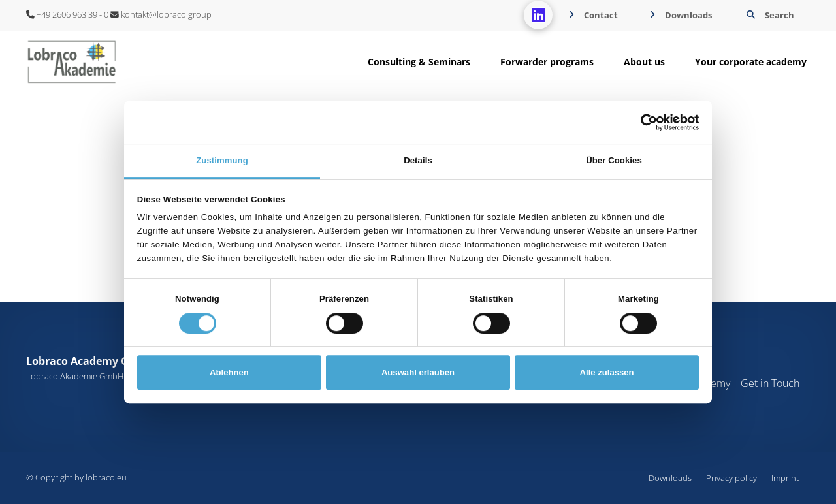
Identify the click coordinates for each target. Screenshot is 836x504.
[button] (769, 15)
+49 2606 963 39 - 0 (67, 14)
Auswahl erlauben (418, 372)
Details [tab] (418, 160)
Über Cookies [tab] (614, 160)
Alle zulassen (607, 372)
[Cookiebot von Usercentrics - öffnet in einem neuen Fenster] (642, 122)
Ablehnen (229, 372)
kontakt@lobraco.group (161, 14)
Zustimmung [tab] (222, 160)
